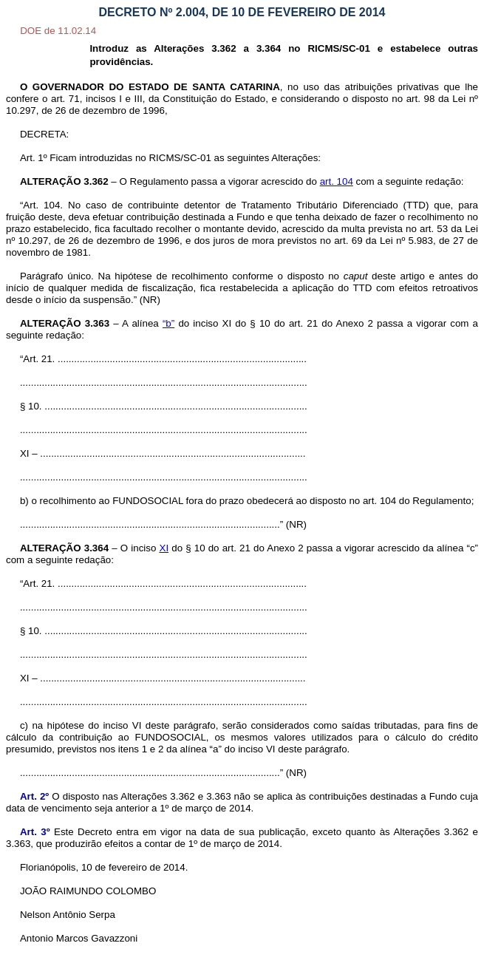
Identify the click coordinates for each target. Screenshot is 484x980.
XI (164, 548)
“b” (168, 323)
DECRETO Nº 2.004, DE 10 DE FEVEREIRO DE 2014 (242, 12)
